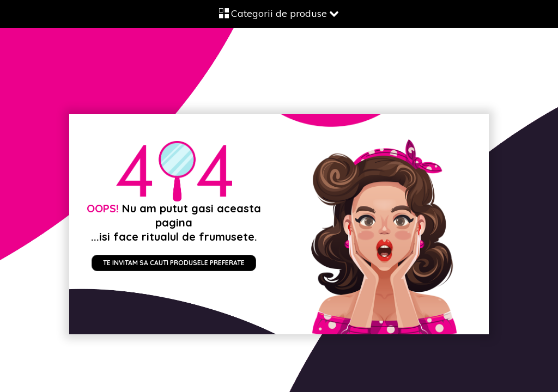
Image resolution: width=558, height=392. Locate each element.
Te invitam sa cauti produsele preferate (174, 263)
